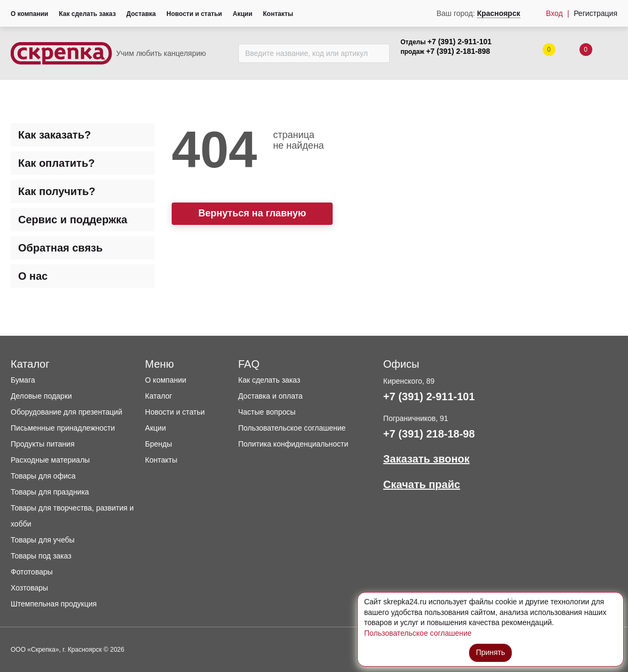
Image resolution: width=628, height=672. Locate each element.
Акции (242, 14)
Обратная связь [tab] (61, 248)
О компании (30, 14)
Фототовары (32, 572)
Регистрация (595, 13)
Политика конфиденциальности (293, 444)
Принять (491, 652)
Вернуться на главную (252, 213)
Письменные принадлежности (63, 428)
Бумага (23, 380)
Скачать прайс (422, 484)
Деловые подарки (41, 396)
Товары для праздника (50, 492)
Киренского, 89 (409, 381)
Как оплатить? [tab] (57, 163)
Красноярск (499, 13)
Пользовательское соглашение (292, 428)
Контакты (278, 14)
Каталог (159, 396)
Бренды (159, 444)
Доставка (141, 14)
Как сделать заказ (88, 14)
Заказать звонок (426, 459)
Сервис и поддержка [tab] (73, 220)
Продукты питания (43, 444)
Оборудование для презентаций (66, 412)
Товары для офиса (43, 476)
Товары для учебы (43, 540)
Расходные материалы (50, 460)
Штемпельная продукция (54, 604)
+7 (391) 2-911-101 (460, 42)
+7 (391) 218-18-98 (429, 434)
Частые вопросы (267, 412)
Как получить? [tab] (57, 191)
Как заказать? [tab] (54, 135)
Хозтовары (29, 588)
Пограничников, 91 (416, 418)
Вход (554, 13)
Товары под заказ (41, 556)
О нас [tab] (33, 276)
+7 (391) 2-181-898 (458, 51)
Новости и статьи (194, 14)
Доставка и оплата (271, 396)
